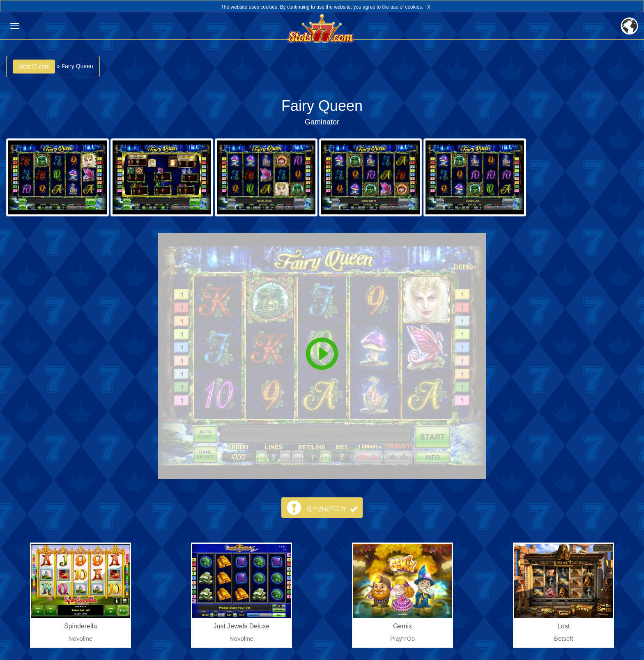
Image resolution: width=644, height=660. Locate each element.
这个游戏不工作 (332, 509)
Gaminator (322, 122)
